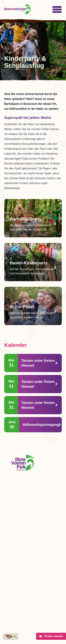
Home (15, 548)
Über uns (17, 561)
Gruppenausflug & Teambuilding (33, 569)
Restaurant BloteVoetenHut (29, 574)
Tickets (16, 553)
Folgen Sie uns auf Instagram (28, 633)
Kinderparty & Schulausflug (30, 565)
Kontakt (17, 586)
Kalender (17, 557)
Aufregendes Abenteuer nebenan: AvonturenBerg (28, 580)
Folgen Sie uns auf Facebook (28, 620)
